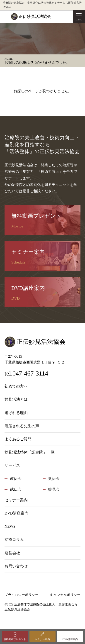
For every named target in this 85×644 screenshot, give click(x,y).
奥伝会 (54, 479)
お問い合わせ (16, 566)
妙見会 (54, 489)
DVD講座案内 (70, 639)
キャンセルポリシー (65, 595)
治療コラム (14, 540)
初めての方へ (16, 386)
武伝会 (16, 489)
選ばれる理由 (16, 413)
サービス (12, 465)
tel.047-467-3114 (26, 373)
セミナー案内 (42, 639)
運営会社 (12, 553)
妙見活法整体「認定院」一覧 (30, 452)
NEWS (10, 526)
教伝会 (16, 479)
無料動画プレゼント (15, 639)
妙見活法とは (16, 399)
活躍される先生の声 (22, 426)
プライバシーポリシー (22, 595)
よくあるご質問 (18, 439)
